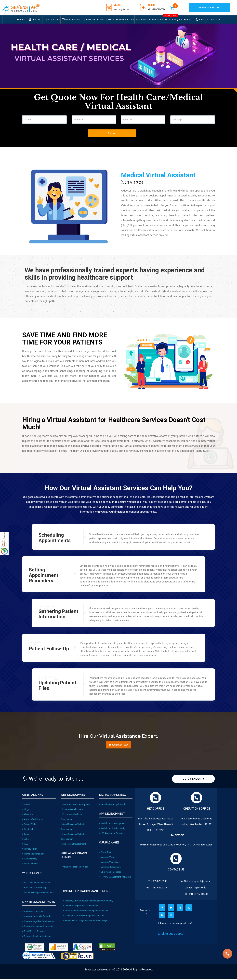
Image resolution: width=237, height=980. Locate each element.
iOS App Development (72, 810)
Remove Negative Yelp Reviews (38, 922)
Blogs (26, 810)
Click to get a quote (171, 935)
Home (26, 805)
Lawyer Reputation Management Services (84, 916)
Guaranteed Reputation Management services (86, 911)
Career (26, 835)
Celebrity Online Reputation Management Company (88, 902)
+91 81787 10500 (198, 895)
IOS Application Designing (112, 834)
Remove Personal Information (37, 917)
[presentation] (47, 137)
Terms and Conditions (33, 855)
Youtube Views (107, 858)
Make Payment (30, 865)
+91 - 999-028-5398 (160, 9)
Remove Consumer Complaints (38, 927)
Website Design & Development (38, 893)
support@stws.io (122, 9)
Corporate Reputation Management (81, 907)
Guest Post (105, 853)
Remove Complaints (33, 912)
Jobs (25, 840)
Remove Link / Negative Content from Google (85, 921)
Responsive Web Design (35, 888)
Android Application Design (113, 829)
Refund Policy (30, 860)
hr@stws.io (200, 888)
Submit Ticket (30, 825)
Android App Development (112, 824)
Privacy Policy (30, 850)
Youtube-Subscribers (110, 868)
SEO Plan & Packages (110, 873)
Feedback (28, 830)
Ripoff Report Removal (34, 932)
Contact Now (119, 746)
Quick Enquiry (193, 780)
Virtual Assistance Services (74, 868)
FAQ (25, 845)
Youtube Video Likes (110, 863)
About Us (27, 815)
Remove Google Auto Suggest (37, 937)
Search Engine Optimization (113, 805)
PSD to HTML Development (36, 883)
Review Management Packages (115, 878)
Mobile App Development (73, 845)
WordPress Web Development (75, 805)
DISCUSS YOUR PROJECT (212, 8)
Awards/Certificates (33, 820)
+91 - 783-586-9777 (157, 888)
